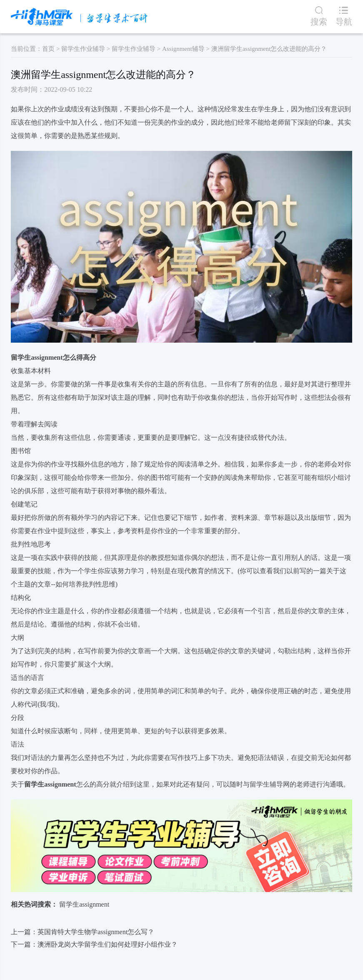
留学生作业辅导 (83, 49)
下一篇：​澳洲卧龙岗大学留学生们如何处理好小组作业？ (94, 944)
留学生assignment (37, 357)
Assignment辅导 (183, 49)
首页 (48, 49)
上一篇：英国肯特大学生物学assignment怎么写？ (83, 932)
